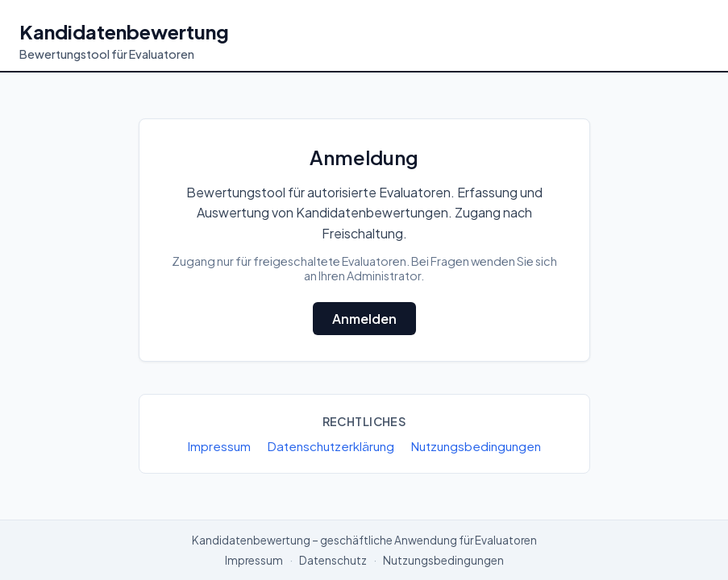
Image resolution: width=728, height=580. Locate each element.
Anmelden (364, 319)
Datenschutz (333, 560)
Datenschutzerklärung (331, 446)
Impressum (219, 446)
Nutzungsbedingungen (476, 446)
